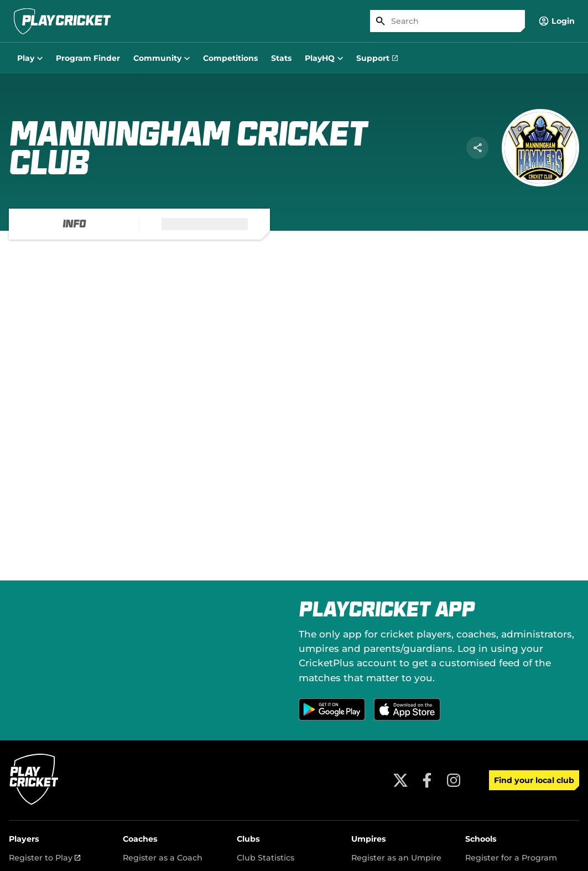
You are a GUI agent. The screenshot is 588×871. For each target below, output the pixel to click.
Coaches (140, 839)
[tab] (74, 224)
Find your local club (534, 780)
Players (24, 839)
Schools (481, 839)
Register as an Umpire (396, 858)
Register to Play (45, 858)
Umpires (369, 839)
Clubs (248, 839)
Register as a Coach (163, 858)
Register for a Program (511, 858)
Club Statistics (266, 858)
